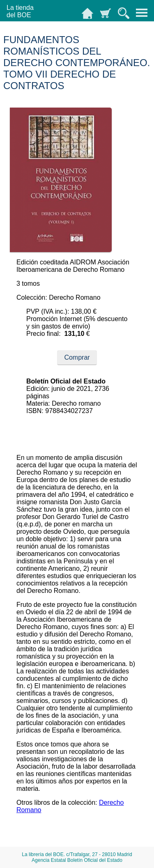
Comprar (77, 357)
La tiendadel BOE (20, 11)
